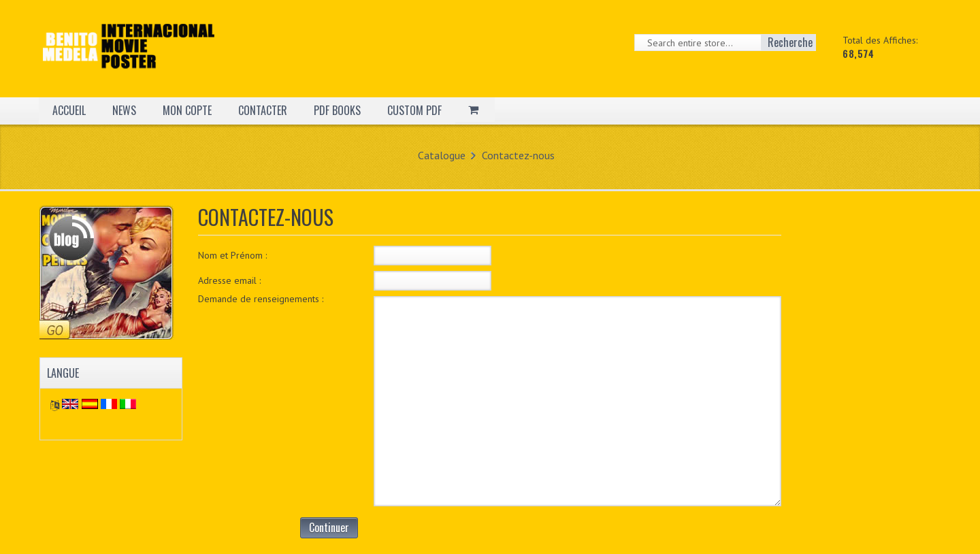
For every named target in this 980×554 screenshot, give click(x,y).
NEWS (124, 110)
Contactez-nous (518, 155)
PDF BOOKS (337, 110)
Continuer (329, 527)
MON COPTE (187, 110)
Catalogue (442, 155)
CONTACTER (263, 110)
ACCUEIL (69, 110)
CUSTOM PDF (414, 110)
